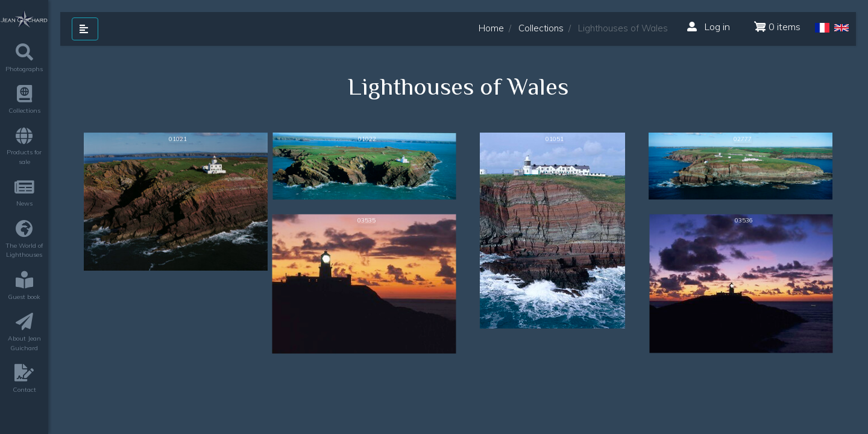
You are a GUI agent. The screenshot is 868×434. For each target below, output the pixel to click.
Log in (709, 27)
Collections (541, 28)
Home (491, 28)
